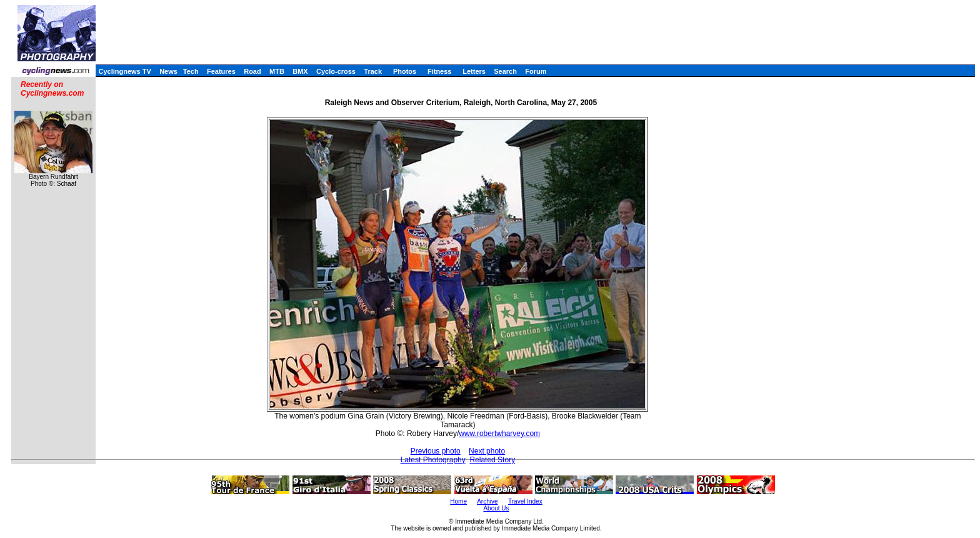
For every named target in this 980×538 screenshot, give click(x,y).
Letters (474, 71)
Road (252, 71)
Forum (536, 71)
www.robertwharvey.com (499, 434)
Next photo (487, 451)
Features (221, 71)
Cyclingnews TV (124, 71)
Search (505, 71)
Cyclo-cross (336, 71)
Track (373, 71)
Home (458, 501)
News (168, 71)
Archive (487, 501)
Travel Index (525, 501)
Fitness (440, 71)
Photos (405, 71)
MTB (277, 71)
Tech (191, 71)
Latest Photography (433, 460)
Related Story (492, 460)
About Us (496, 508)
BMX (300, 71)
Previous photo (436, 451)
